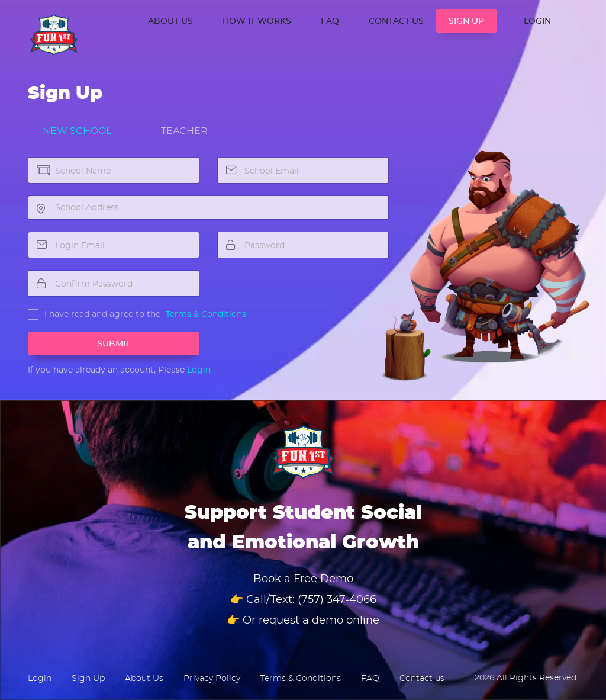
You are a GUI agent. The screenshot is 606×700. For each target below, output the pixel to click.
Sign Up (88, 679)
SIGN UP (466, 21)
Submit (114, 344)
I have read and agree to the (102, 314)
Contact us (422, 679)
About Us (144, 679)
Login (199, 370)
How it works (257, 21)
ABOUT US (170, 21)
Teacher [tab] (184, 131)
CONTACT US (396, 21)
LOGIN (537, 21)
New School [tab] (77, 131)
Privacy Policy (212, 679)
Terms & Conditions (206, 314)
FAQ (330, 21)
